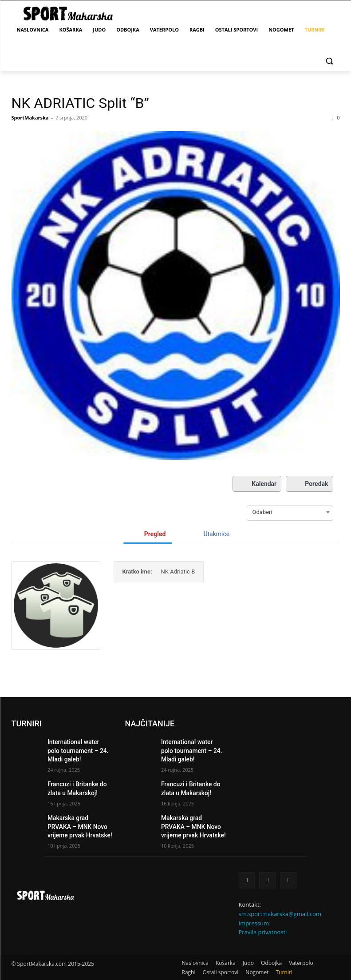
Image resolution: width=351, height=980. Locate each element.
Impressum (254, 913)
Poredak (309, 484)
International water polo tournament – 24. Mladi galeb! (76, 749)
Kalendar (257, 484)
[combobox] (290, 512)
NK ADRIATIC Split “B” (80, 103)
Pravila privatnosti (263, 922)
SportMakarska (30, 118)
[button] (329, 61)
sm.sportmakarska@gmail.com (280, 904)
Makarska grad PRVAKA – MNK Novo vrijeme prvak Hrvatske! (78, 819)
